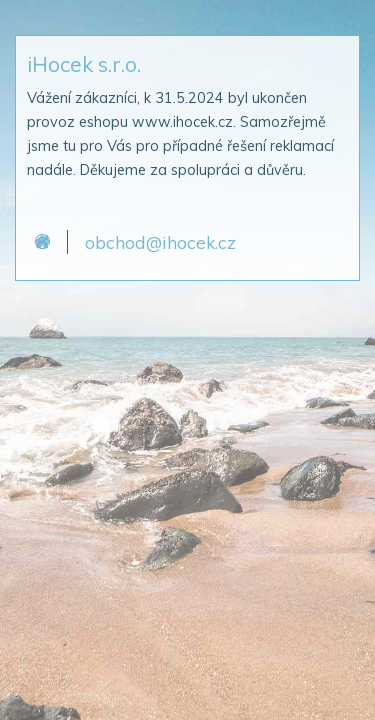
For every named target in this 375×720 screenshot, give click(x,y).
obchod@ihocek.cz (160, 242)
